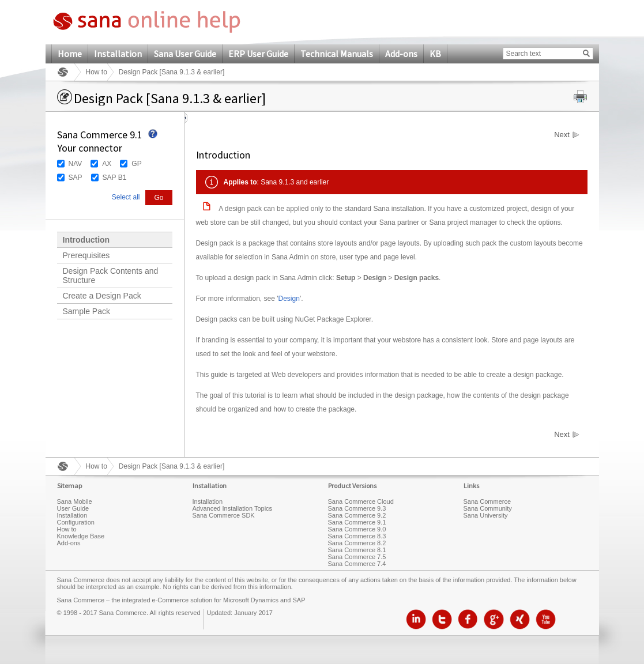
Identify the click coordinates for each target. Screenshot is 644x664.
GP (136, 164)
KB (435, 54)
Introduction (86, 240)
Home (70, 54)
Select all (126, 197)
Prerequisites (86, 255)
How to (97, 72)
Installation (118, 54)
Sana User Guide (185, 54)
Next (562, 135)
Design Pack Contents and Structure (111, 276)
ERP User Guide (258, 54)
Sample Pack (86, 311)
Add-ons (401, 54)
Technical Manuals (337, 54)
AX (107, 164)
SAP (76, 178)
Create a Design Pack (102, 296)
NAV (76, 164)
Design (289, 299)
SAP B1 (115, 178)
